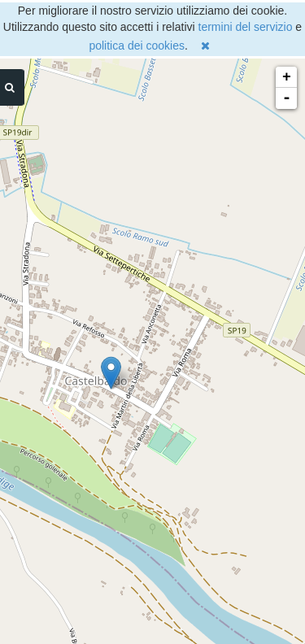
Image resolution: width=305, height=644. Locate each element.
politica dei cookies (137, 46)
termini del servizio (246, 27)
